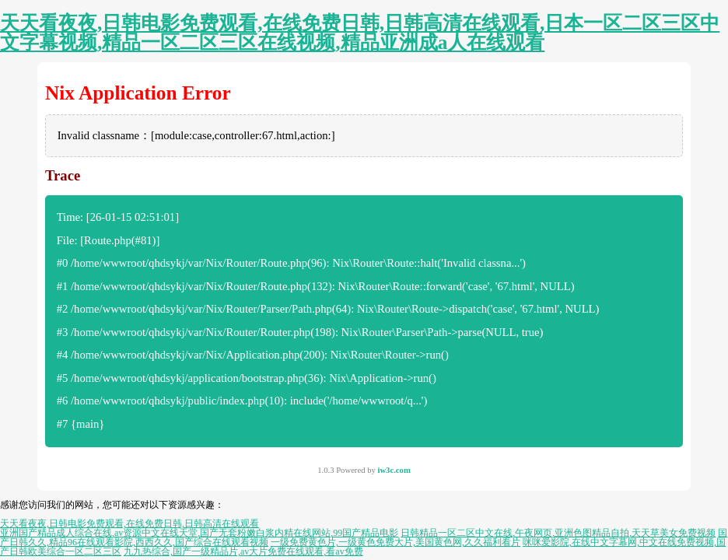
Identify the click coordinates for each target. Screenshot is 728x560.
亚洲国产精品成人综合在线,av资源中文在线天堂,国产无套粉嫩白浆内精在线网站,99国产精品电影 (199, 533)
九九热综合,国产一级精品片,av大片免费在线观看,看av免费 (243, 551)
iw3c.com (394, 470)
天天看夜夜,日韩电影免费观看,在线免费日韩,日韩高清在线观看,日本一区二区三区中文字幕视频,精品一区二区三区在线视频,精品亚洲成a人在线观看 (360, 32)
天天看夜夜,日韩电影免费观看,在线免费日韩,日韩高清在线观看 (129, 523)
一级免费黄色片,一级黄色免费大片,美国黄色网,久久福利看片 (395, 542)
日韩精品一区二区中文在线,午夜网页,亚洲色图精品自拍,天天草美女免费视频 (558, 533)
